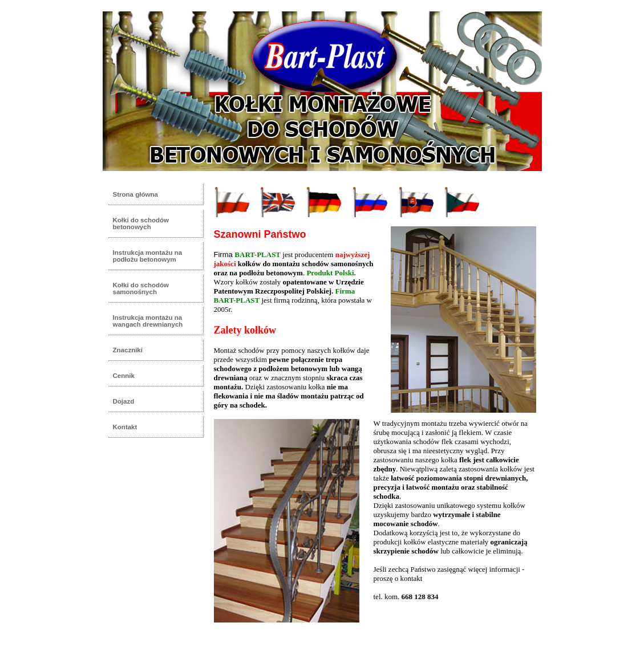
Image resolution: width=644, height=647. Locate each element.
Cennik (124, 376)
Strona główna (135, 194)
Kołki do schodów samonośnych (141, 288)
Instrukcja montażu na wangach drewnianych (148, 321)
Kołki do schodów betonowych (141, 223)
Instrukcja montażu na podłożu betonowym (148, 256)
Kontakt (125, 427)
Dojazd (124, 401)
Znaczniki (128, 350)
